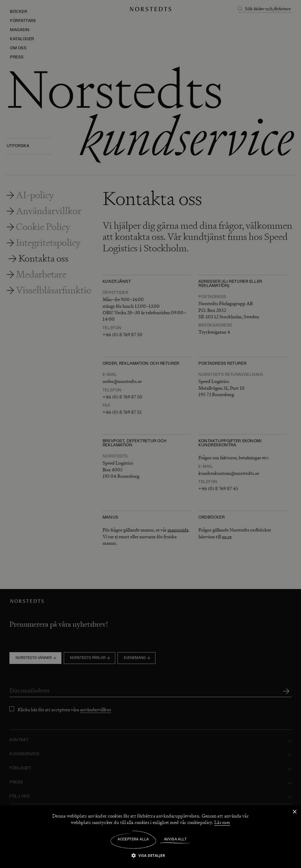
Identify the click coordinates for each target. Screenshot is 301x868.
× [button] (294, 812)
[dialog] (150, 434)
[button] (150, 855)
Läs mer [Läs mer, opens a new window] (222, 822)
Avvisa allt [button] (175, 840)
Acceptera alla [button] (133, 840)
